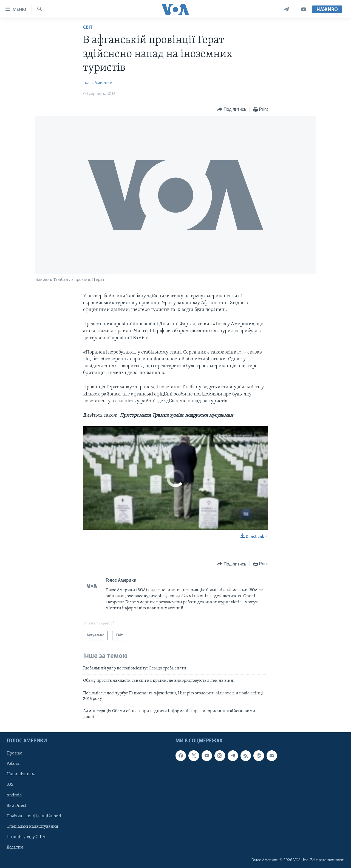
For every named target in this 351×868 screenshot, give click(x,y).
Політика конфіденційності (34, 816)
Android (14, 795)
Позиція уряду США (26, 837)
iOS (10, 785)
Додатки (15, 847)
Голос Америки (98, 83)
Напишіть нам (21, 774)
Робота (13, 764)
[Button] (232, 110)
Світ (88, 28)
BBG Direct (16, 806)
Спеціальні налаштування (32, 827)
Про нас (14, 753)
